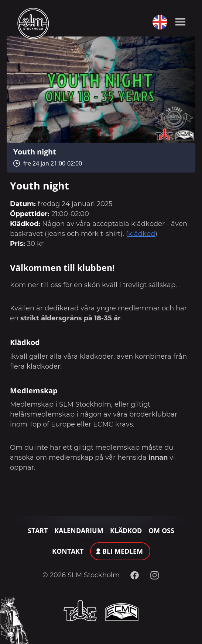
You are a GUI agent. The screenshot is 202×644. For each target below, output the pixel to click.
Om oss (161, 530)
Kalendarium (79, 530)
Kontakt (68, 551)
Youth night (35, 152)
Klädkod (126, 530)
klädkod (142, 234)
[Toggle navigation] (180, 21)
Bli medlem (123, 551)
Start (38, 530)
